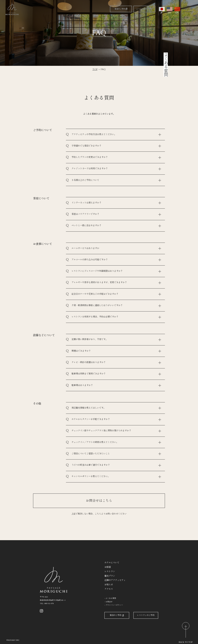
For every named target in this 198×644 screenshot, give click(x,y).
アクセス (109, 589)
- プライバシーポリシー (114, 605)
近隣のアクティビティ (115, 580)
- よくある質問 (110, 598)
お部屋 (108, 567)
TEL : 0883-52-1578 (47, 604)
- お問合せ (108, 602)
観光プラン (110, 576)
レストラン (110, 572)
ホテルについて (112, 563)
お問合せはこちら (99, 501)
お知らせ (109, 585)
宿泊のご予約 (121, 9)
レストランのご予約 (144, 9)
